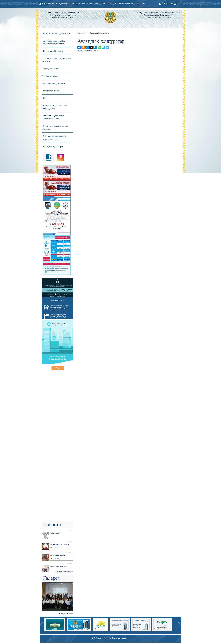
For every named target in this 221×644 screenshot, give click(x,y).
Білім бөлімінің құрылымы (56, 33)
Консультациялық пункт (106, 4)
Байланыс (135, 4)
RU (167, 4)
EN (171, 4)
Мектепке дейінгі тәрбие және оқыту (57, 60)
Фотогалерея (124, 4)
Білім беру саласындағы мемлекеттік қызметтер (54, 42)
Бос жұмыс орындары (53, 146)
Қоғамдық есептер (52, 69)
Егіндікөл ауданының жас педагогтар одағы (55, 138)
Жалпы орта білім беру (54, 51)
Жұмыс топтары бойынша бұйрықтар (55, 107)
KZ (164, 4)
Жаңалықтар (48, 4)
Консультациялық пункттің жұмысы (55, 127)
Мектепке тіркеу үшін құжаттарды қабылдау (55, 316)
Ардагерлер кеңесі (52, 91)
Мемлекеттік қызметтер (83, 4)
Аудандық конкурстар (54, 83)
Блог (143, 4)
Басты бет (82, 33)
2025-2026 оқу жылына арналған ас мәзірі (53, 117)
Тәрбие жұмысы (51, 76)
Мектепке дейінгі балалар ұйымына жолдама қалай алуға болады (56, 308)
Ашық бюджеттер (63, 4)
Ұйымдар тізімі (58, 300)
